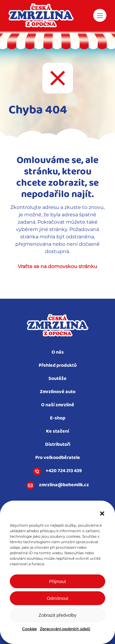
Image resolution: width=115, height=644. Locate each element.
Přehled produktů (58, 366)
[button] (102, 513)
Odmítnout (57, 598)
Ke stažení (57, 432)
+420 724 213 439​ (57, 472)
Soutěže (57, 379)
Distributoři (58, 445)
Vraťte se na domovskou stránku (57, 266)
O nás (58, 352)
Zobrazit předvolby (57, 615)
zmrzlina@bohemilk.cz (58, 486)
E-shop (58, 418)
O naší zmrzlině (58, 405)
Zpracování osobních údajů (65, 629)
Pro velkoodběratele (58, 458)
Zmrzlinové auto (58, 392)
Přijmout (57, 581)
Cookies (29, 629)
